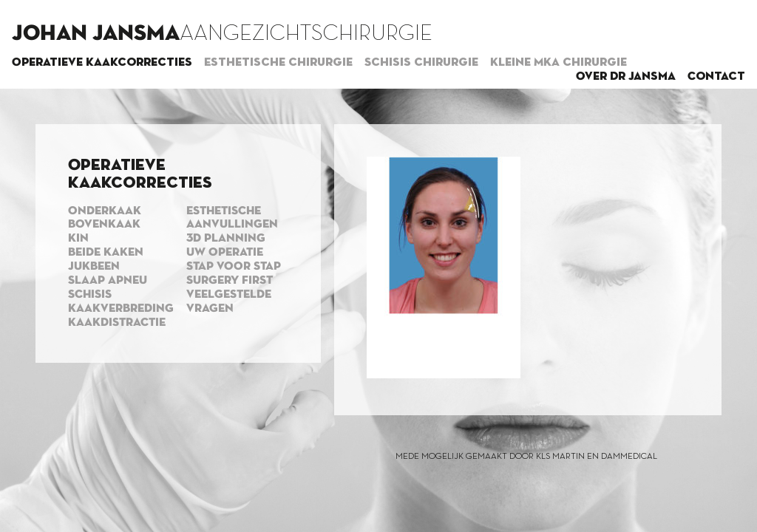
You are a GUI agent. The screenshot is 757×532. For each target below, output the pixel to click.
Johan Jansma (96, 34)
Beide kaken (106, 253)
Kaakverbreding (121, 309)
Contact (716, 77)
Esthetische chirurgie (278, 63)
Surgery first (230, 281)
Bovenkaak (104, 225)
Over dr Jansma (626, 77)
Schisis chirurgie (421, 63)
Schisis (90, 295)
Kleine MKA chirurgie (559, 63)
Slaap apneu (108, 281)
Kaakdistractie (117, 323)
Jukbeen (94, 267)
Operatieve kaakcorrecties (102, 63)
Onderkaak (105, 211)
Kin (78, 239)
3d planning (226, 239)
